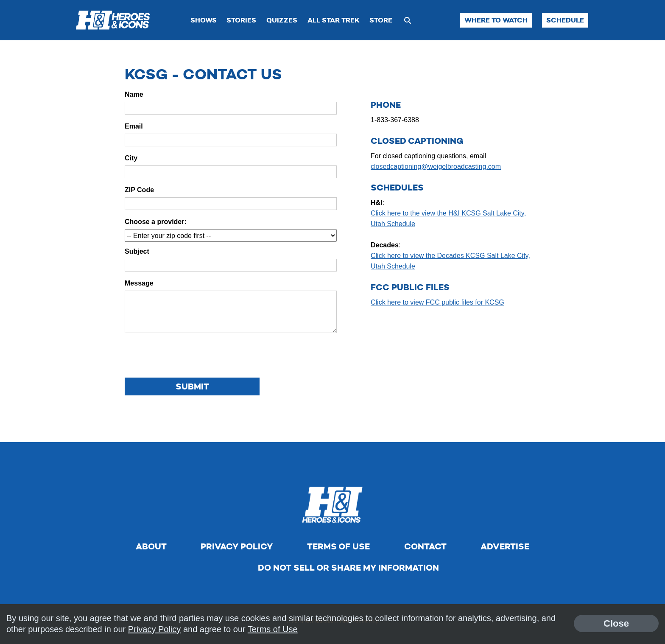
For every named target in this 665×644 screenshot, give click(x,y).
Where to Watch (496, 20)
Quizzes (282, 20)
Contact (425, 546)
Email (134, 126)
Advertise (505, 546)
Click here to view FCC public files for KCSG (437, 302)
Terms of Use (338, 546)
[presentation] (189, 356)
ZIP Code (139, 190)
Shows (204, 20)
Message (139, 283)
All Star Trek (334, 20)
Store (381, 20)
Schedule (565, 20)
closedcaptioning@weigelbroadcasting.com (436, 167)
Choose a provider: (156, 222)
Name (134, 94)
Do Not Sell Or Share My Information (348, 568)
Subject (137, 251)
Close (616, 623)
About (151, 546)
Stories (241, 20)
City (131, 158)
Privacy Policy (237, 546)
